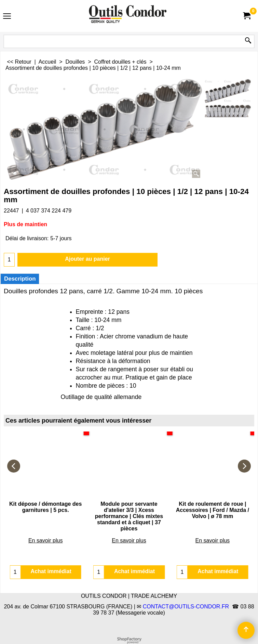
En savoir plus (46, 522)
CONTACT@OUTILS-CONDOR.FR (186, 607)
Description (20, 279)
